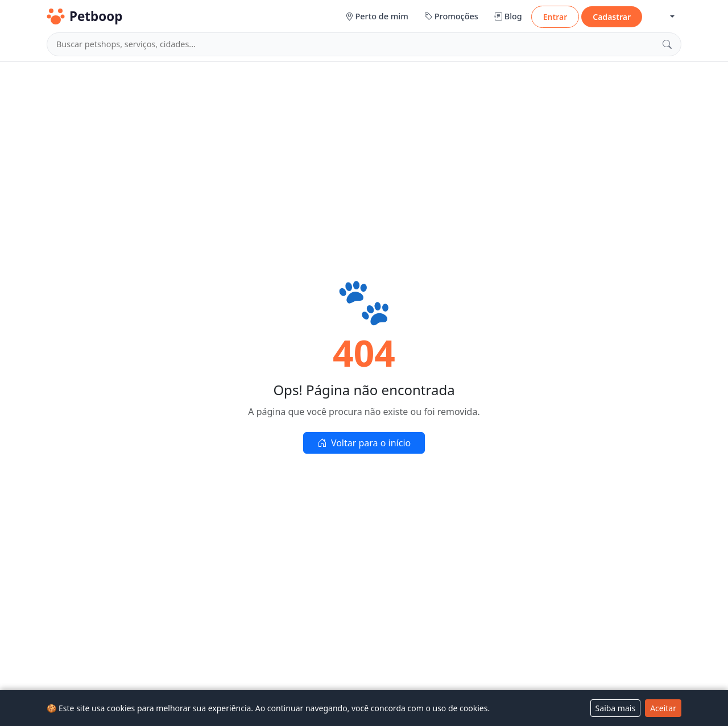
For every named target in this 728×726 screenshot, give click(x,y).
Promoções (451, 16)
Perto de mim (377, 16)
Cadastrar (612, 17)
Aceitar (663, 708)
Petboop (84, 16)
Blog (508, 16)
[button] (663, 17)
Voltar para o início (364, 443)
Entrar (555, 17)
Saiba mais (616, 708)
